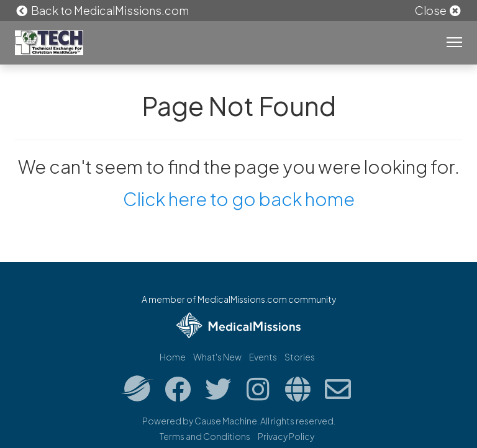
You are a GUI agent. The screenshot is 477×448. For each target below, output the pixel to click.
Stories (300, 357)
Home (173, 357)
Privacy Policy (286, 436)
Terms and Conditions (205, 436)
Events (263, 357)
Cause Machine (226, 421)
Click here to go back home (239, 199)
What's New (217, 357)
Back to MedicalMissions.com (102, 10)
